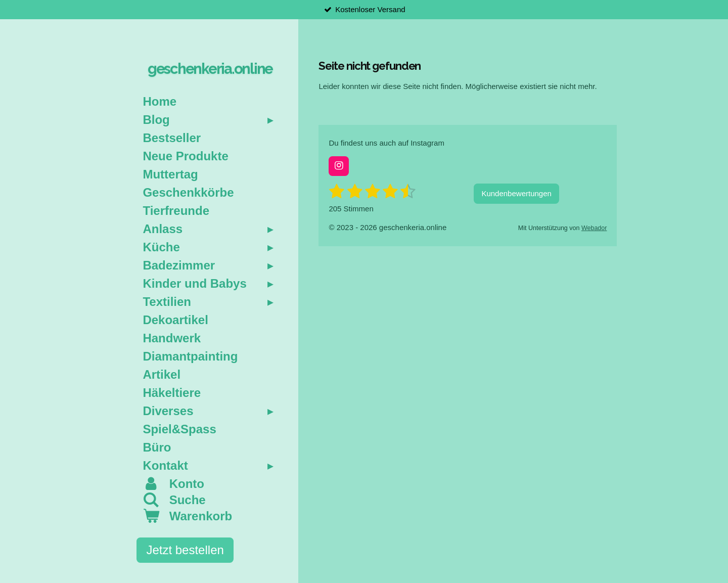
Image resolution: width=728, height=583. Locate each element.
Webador (594, 228)
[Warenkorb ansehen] (210, 516)
